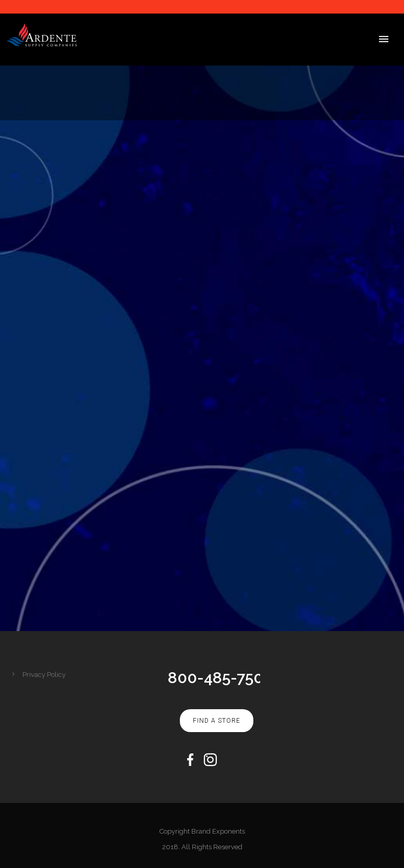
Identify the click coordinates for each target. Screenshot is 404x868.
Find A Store (217, 721)
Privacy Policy (44, 675)
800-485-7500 (221, 678)
